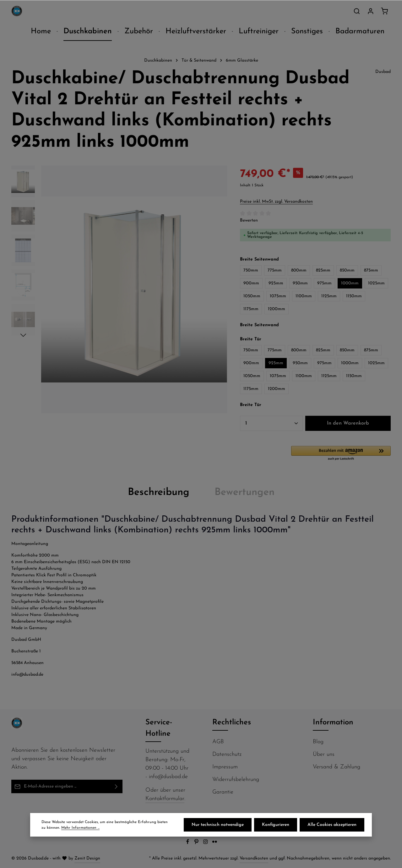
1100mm (304, 296)
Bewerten (249, 220)
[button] (341, 453)
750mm (251, 270)
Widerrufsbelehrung (236, 780)
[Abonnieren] (116, 786)
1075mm (278, 296)
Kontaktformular (165, 799)
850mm (347, 270)
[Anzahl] (271, 423)
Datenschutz (227, 754)
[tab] (159, 492)
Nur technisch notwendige (218, 825)
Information (333, 722)
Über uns (324, 754)
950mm (300, 283)
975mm (324, 283)
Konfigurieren (276, 825)
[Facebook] (188, 843)
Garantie (223, 792)
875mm (371, 270)
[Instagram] (206, 843)
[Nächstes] (23, 335)
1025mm (376, 283)
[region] (119, 290)
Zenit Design (87, 858)
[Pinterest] (197, 843)
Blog (318, 742)
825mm (323, 270)
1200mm (277, 309)
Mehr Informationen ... (80, 828)
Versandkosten (254, 858)
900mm (251, 283)
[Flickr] (215, 843)
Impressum (225, 767)
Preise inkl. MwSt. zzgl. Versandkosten (276, 202)
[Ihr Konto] (371, 11)
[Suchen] (357, 11)
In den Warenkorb (348, 423)
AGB (218, 742)
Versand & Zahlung (337, 767)
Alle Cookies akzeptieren (332, 825)
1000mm (350, 283)
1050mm (252, 296)
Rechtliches (232, 722)
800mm (299, 270)
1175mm (251, 309)
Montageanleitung (30, 544)
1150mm (354, 296)
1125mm (329, 296)
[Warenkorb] (384, 11)
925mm (276, 283)
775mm (275, 270)
